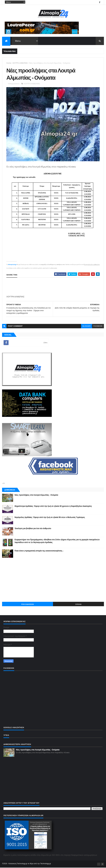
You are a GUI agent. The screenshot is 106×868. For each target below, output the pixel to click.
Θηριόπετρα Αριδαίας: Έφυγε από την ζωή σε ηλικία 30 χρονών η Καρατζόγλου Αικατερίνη (53, 507)
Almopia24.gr (12, 265)
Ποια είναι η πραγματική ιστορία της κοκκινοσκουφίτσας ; (39, 551)
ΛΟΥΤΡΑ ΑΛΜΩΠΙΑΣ (20, 63)
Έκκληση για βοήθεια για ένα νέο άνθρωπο (33, 529)
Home (9, 63)
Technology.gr (46, 864)
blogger (86, 327)
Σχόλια (78, 605)
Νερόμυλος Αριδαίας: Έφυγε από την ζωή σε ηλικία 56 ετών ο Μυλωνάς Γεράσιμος (50, 518)
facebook (98, 327)
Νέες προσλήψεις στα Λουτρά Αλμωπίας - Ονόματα (36, 495)
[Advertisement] (53, 580)
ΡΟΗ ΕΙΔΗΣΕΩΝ (28, 605)
